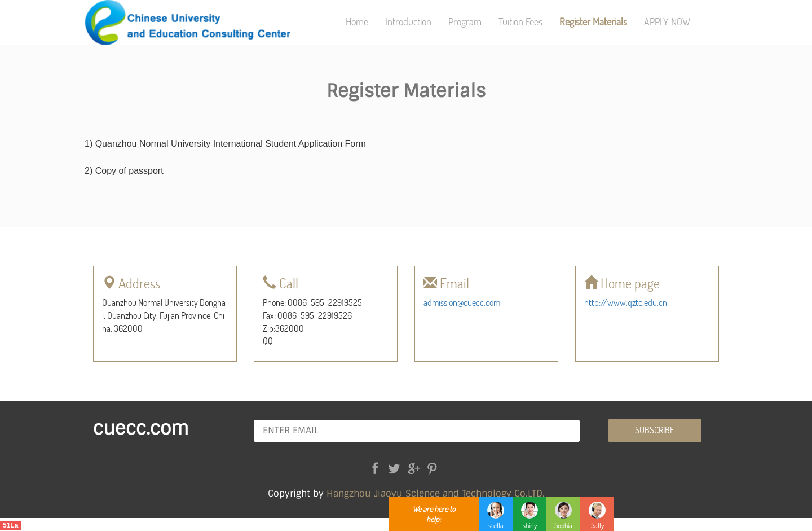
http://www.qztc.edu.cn (626, 302)
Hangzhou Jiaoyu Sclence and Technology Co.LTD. (436, 493)
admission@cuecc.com (462, 302)
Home (357, 21)
